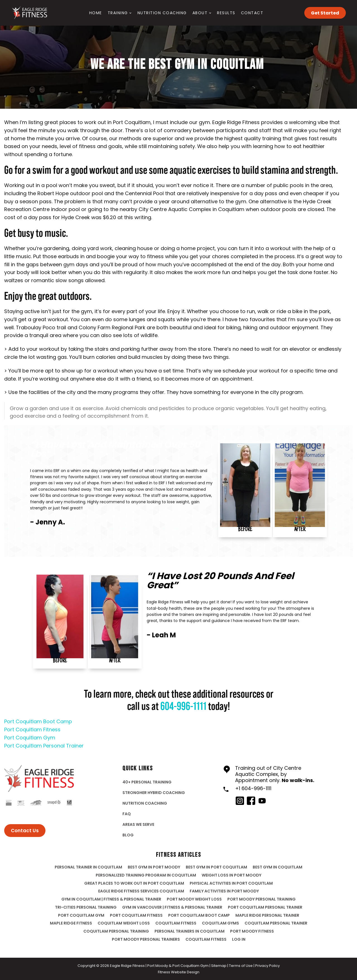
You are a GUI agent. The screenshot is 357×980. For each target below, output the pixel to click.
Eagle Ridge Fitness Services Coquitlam (141, 891)
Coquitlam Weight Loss (124, 923)
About (200, 13)
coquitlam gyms (220, 923)
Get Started (325, 13)
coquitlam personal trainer (276, 923)
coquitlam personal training (116, 931)
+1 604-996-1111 (253, 788)
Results (226, 13)
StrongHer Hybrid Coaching (154, 793)
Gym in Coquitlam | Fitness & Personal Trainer (111, 899)
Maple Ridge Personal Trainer (267, 915)
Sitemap (219, 966)
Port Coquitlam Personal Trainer (44, 746)
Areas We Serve (138, 824)
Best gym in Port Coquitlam (216, 867)
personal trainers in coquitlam (190, 931)
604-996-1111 (183, 706)
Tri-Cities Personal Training (86, 907)
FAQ (127, 814)
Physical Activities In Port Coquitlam (231, 883)
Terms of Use (241, 966)
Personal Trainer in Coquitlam (88, 867)
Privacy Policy (267, 966)
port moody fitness (252, 931)
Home (96, 13)
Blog (128, 835)
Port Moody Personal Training (261, 899)
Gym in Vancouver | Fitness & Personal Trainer (172, 907)
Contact (252, 13)
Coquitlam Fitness (206, 939)
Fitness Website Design (179, 972)
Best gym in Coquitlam (278, 867)
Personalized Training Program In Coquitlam (146, 875)
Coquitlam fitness (176, 923)
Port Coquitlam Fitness (32, 729)
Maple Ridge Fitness (71, 923)
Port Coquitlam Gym (30, 738)
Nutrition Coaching (162, 13)
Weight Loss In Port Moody (231, 875)
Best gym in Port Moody (154, 867)
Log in (239, 939)
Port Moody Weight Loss (194, 899)
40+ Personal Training (147, 782)
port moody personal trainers (146, 939)
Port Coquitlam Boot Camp (38, 721)
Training (118, 13)
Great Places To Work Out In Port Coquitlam (134, 883)
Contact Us (25, 831)
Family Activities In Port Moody (224, 891)
